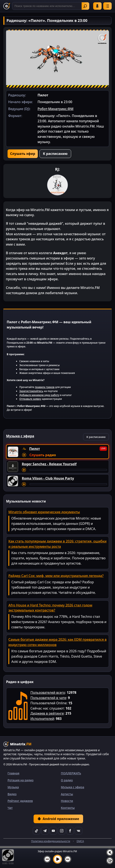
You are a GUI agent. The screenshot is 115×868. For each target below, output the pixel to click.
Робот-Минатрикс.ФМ (56, 109)
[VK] (78, 831)
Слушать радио (43, 455)
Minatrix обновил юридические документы (44, 512)
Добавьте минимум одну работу (39, 395)
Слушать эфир (23, 154)
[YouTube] (53, 831)
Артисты (67, 794)
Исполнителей (42, 719)
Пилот (35, 449)
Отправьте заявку (30, 399)
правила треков (45, 387)
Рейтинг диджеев (20, 801)
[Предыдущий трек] (47, 859)
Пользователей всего (48, 693)
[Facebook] (70, 831)
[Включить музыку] (57, 859)
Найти (85, 6)
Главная (13, 773)
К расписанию (55, 154)
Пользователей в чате (48, 698)
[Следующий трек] (68, 859)
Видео (12, 794)
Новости (67, 801)
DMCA (80, 841)
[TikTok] (37, 831)
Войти (97, 6)
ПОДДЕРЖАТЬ (71, 773)
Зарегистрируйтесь (31, 391)
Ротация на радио (21, 780)
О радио (67, 780)
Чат (10, 808)
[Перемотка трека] (68, 470)
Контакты (68, 808)
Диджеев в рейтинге (47, 713)
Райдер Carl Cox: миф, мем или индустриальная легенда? (56, 576)
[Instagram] (62, 831)
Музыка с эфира (73, 787)
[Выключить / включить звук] (110, 852)
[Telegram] (45, 831)
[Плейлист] (110, 861)
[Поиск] (51, 6)
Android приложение (58, 819)
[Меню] (107, 6)
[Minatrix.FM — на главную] (7, 6)
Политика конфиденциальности (51, 841)
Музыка (13, 787)
